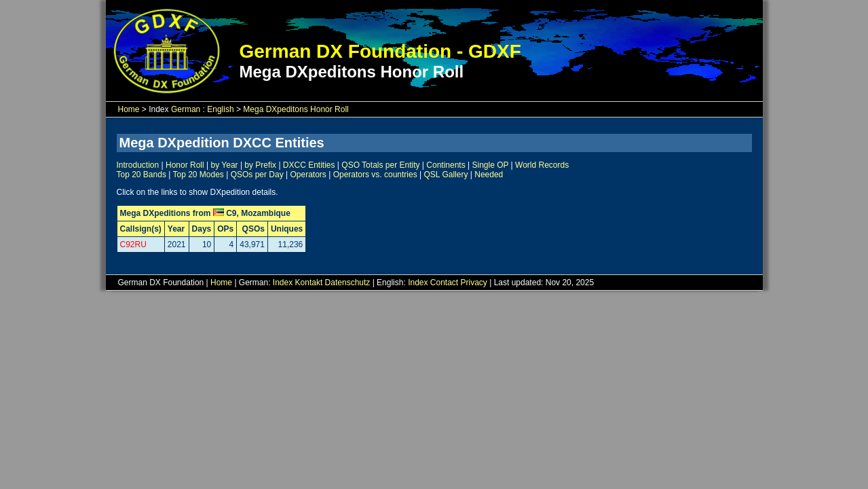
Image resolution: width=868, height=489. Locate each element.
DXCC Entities (309, 165)
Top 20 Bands (141, 175)
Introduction (138, 165)
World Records (542, 165)
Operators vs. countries (375, 175)
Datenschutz (348, 283)
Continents (446, 165)
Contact (444, 283)
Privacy (474, 283)
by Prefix (260, 165)
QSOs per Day (257, 175)
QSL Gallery (446, 175)
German (186, 109)
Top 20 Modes (198, 175)
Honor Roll (185, 165)
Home (129, 109)
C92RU (133, 244)
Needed (489, 175)
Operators (308, 175)
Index (283, 283)
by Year (225, 165)
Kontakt (309, 283)
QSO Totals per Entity (380, 165)
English (220, 109)
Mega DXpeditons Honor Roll (296, 109)
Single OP (490, 165)
